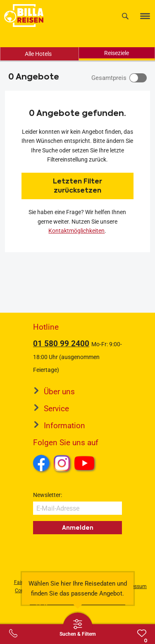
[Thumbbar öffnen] (78, 627)
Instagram (62, 463)
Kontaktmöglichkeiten (76, 231)
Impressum (134, 586)
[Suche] (125, 16)
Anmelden (78, 528)
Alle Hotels (38, 54)
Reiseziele (117, 53)
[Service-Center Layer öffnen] (13, 633)
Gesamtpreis (109, 78)
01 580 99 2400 (61, 344)
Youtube (86, 464)
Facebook (41, 463)
